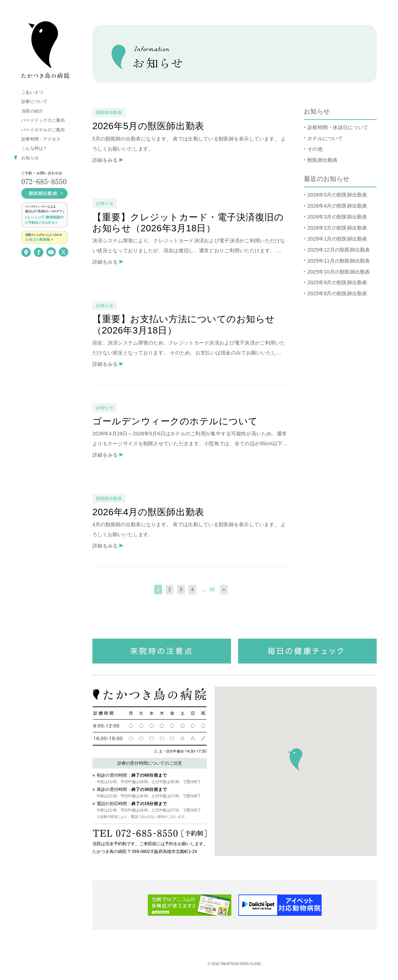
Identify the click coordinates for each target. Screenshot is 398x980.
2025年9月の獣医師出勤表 (337, 282)
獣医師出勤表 (323, 160)
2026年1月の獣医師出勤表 (337, 239)
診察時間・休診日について (338, 127)
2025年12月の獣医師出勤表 (339, 250)
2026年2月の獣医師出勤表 (337, 228)
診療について (34, 101)
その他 (315, 149)
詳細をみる (105, 160)
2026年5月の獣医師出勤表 (337, 195)
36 (212, 589)
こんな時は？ (34, 148)
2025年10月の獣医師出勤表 (339, 272)
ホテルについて (325, 138)
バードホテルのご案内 (43, 130)
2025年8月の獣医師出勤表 (337, 293)
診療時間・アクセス (41, 139)
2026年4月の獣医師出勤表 (337, 206)
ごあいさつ (32, 92)
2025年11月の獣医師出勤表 (339, 261)
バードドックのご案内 (43, 120)
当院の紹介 (32, 111)
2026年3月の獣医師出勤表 (337, 217)
